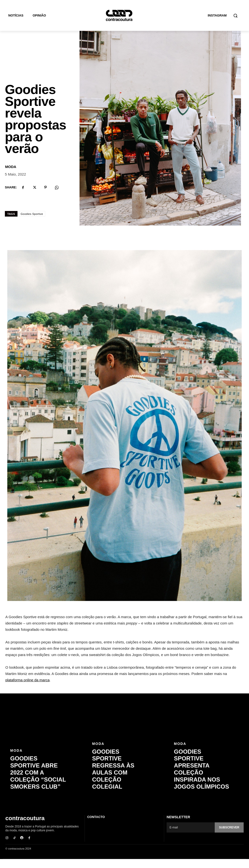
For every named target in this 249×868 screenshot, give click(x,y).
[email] (191, 837)
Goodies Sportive (32, 223)
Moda (11, 176)
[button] (235, 16)
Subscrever (229, 837)
